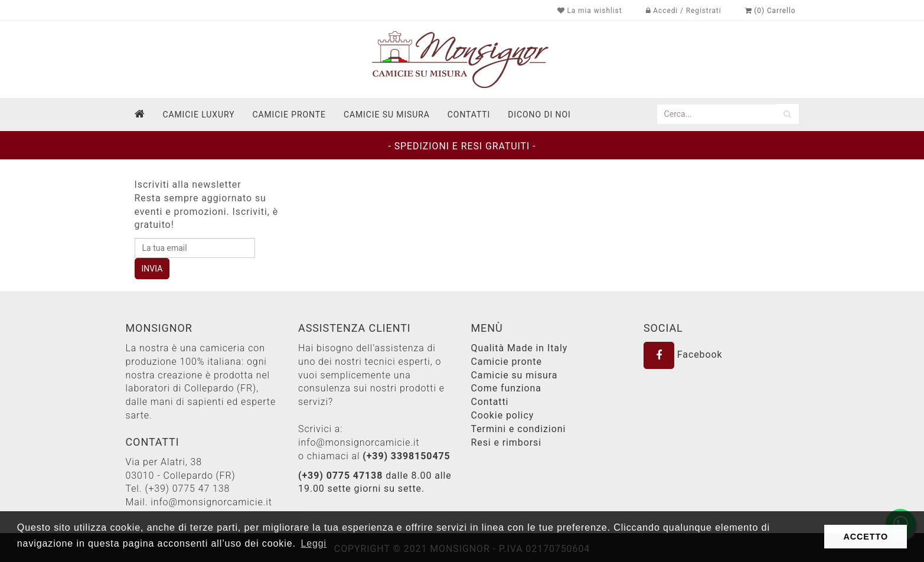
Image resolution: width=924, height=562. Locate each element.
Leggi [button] (314, 543)
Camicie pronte (289, 115)
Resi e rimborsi (506, 442)
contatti (469, 115)
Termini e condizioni (519, 429)
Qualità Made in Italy (520, 348)
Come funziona (506, 388)
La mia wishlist (590, 11)
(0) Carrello (770, 11)
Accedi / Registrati (684, 11)
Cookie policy (503, 415)
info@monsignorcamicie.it (211, 502)
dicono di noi (539, 115)
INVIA (152, 269)
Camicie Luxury (198, 115)
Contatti (490, 402)
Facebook (683, 354)
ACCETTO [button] (866, 537)
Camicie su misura (387, 115)
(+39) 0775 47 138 (187, 489)
